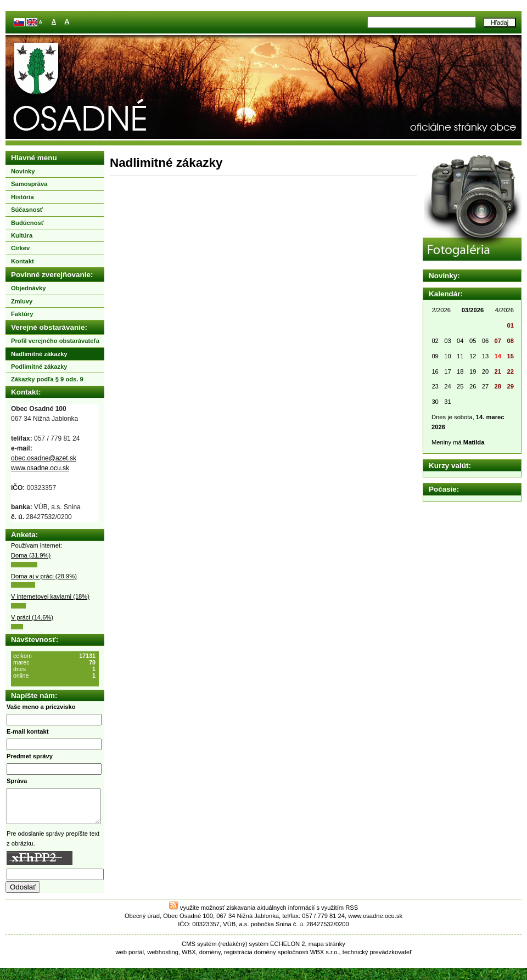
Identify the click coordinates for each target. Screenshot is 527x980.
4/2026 (504, 310)
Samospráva (29, 184)
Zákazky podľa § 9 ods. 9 (47, 379)
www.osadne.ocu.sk (40, 468)
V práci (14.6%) (32, 617)
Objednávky (28, 288)
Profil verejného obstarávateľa (55, 341)
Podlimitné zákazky (39, 367)
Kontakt (23, 261)
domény (210, 959)
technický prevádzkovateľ (377, 959)
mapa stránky (327, 950)
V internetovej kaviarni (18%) (50, 596)
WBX (189, 959)
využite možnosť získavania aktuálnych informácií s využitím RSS (264, 914)
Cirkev (20, 248)
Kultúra (22, 235)
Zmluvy (22, 301)
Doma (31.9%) (31, 555)
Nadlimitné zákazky (39, 354)
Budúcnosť (27, 223)
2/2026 (441, 310)
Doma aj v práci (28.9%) (44, 576)
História (23, 197)
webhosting (163, 959)
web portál (130, 959)
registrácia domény (250, 959)
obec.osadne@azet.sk (44, 458)
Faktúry (22, 314)
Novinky (23, 171)
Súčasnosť (27, 210)
